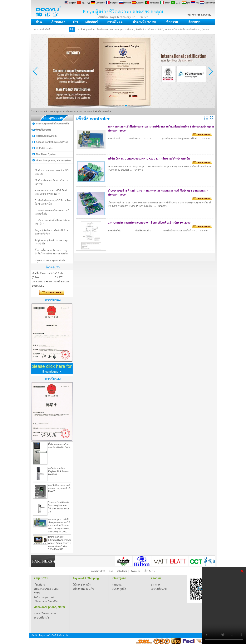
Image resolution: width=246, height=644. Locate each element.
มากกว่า (206, 139)
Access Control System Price (52, 142)
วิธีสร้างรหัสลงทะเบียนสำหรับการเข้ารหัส (51, 183)
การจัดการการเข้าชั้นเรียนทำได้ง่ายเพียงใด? (52, 223)
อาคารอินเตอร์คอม (45, 613)
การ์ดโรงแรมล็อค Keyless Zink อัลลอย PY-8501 (58, 473)
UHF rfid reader (44, 148)
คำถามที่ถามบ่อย (144, 22)
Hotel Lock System (46, 136)
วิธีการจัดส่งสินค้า (83, 589)
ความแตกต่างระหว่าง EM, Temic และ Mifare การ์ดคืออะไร (51, 193)
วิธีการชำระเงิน (82, 585)
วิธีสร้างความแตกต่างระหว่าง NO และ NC (52, 174)
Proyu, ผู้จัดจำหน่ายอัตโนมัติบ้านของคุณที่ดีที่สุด (51, 233)
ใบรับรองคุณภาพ (44, 597)
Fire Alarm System (46, 154)
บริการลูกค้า (119, 578)
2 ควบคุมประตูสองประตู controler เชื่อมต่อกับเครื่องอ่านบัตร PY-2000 (149, 223)
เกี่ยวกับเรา (58, 22)
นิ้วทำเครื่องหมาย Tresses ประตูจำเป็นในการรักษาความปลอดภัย (51, 253)
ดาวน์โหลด (115, 22)
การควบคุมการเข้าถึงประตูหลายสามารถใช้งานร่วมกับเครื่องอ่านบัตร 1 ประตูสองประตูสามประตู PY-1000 (59, 527)
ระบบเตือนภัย (159, 589)
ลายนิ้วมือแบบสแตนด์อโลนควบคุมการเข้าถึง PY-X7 (60, 490)
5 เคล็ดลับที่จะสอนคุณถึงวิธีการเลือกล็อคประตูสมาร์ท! (53, 203)
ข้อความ (172, 22)
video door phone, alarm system (54, 160)
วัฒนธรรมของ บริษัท (46, 589)
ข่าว (75, 22)
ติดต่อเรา (194, 22)
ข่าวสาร (156, 585)
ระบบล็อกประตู (43, 130)
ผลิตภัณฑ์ (92, 22)
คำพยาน (117, 585)
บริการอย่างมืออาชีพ (46, 601)
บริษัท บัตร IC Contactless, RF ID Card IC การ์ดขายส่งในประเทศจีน (149, 159)
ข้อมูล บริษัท (41, 578)
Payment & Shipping (86, 578)
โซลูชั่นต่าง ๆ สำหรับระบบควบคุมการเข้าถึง (52, 243)
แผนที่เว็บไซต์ (98, 571)
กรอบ (37, 593)
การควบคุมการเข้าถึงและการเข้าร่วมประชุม (70, 111)
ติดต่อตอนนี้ (52, 293)
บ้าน (39, 22)
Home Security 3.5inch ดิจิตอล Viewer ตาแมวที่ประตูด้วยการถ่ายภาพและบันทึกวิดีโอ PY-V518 (60, 545)
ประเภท (42, 111)
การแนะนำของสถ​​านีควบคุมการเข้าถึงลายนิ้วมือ (53, 213)
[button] (114, 105)
